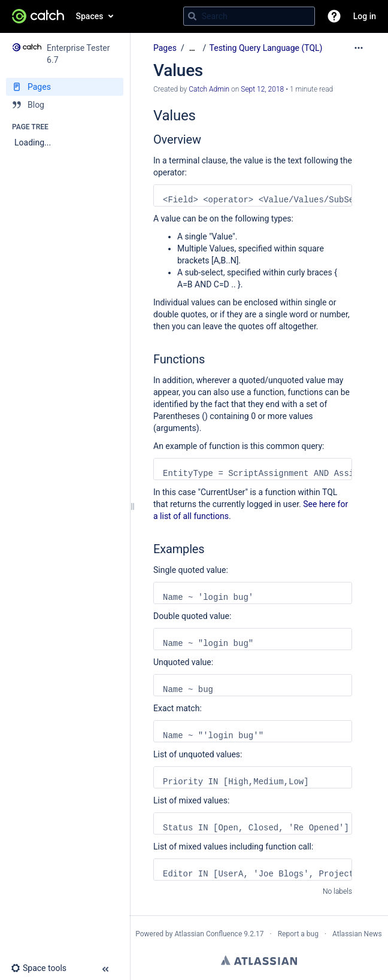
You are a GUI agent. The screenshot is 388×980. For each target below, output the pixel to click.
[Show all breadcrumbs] (192, 48)
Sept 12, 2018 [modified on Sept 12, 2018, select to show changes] (262, 89)
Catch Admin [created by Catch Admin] (209, 89)
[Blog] (65, 105)
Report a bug (298, 934)
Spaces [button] (90, 16)
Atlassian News (357, 934)
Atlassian (259, 960)
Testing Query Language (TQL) (266, 48)
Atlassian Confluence (208, 934)
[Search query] (249, 16)
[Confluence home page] (38, 16)
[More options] (359, 48)
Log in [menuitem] (365, 16)
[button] (334, 16)
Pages (165, 48)
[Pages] (65, 87)
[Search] (192, 16)
